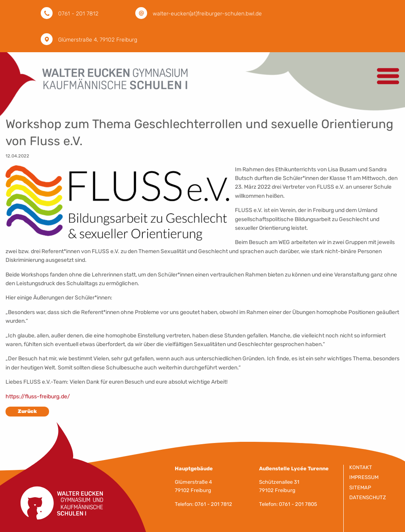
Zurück (27, 411)
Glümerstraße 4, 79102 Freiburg (98, 40)
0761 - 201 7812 (78, 14)
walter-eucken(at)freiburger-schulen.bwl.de (207, 14)
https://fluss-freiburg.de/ (38, 397)
